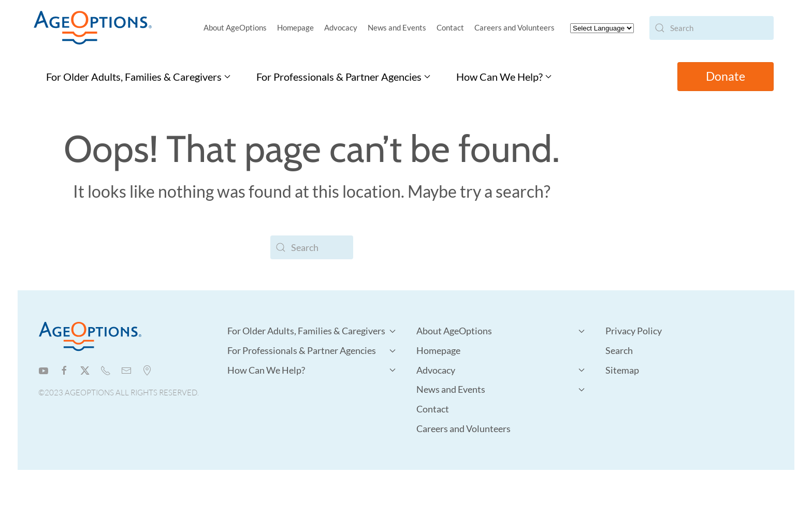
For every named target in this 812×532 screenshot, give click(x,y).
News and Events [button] (397, 27)
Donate (726, 76)
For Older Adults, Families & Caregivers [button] (138, 77)
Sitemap (622, 370)
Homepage (295, 27)
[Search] (712, 28)
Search (619, 350)
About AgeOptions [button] (235, 27)
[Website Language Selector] (602, 28)
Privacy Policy (634, 331)
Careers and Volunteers (514, 27)
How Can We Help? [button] (504, 77)
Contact (450, 27)
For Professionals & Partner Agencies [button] (343, 77)
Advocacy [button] (341, 27)
